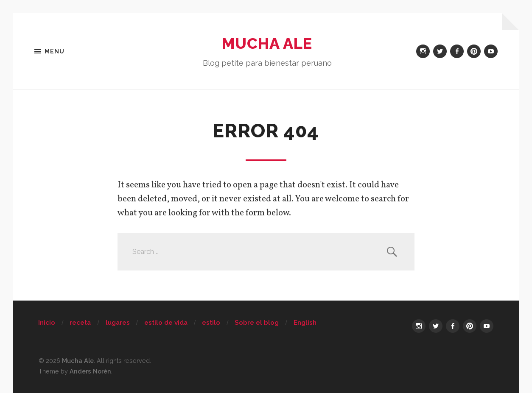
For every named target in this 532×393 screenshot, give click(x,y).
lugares (118, 323)
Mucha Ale (267, 43)
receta (80, 323)
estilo (211, 323)
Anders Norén (90, 371)
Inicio (47, 323)
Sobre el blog (257, 323)
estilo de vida (166, 323)
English (305, 323)
